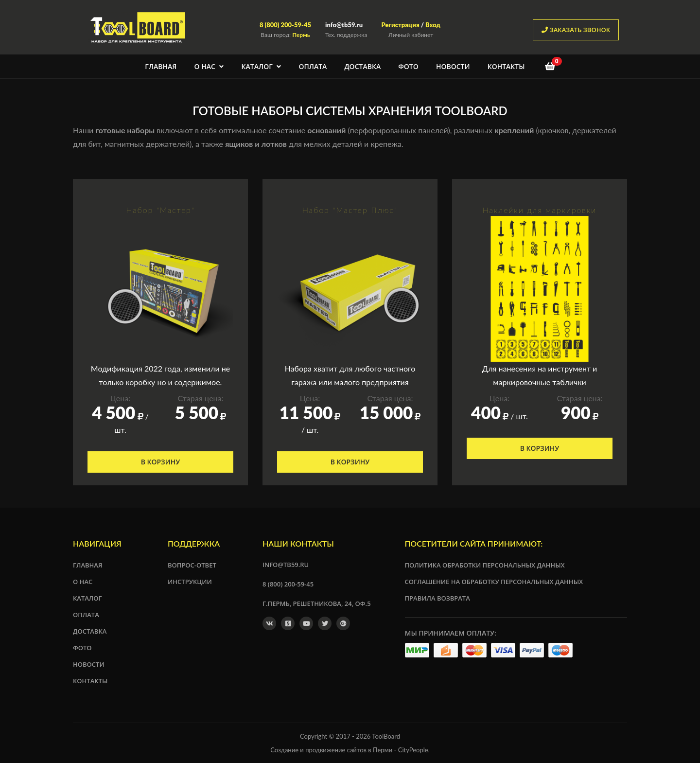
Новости (453, 66)
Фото (408, 66)
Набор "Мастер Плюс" (350, 210)
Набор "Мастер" (160, 210)
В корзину (161, 462)
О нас (209, 66)
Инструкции (190, 582)
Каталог (262, 66)
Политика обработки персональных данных (485, 565)
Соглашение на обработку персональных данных (494, 582)
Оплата (313, 66)
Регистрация (400, 25)
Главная (161, 66)
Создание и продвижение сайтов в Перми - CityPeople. (350, 750)
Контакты (506, 66)
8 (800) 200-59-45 (285, 25)
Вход (433, 25)
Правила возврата (437, 598)
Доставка (362, 66)
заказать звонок (576, 30)
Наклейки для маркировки (540, 210)
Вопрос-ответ (192, 565)
